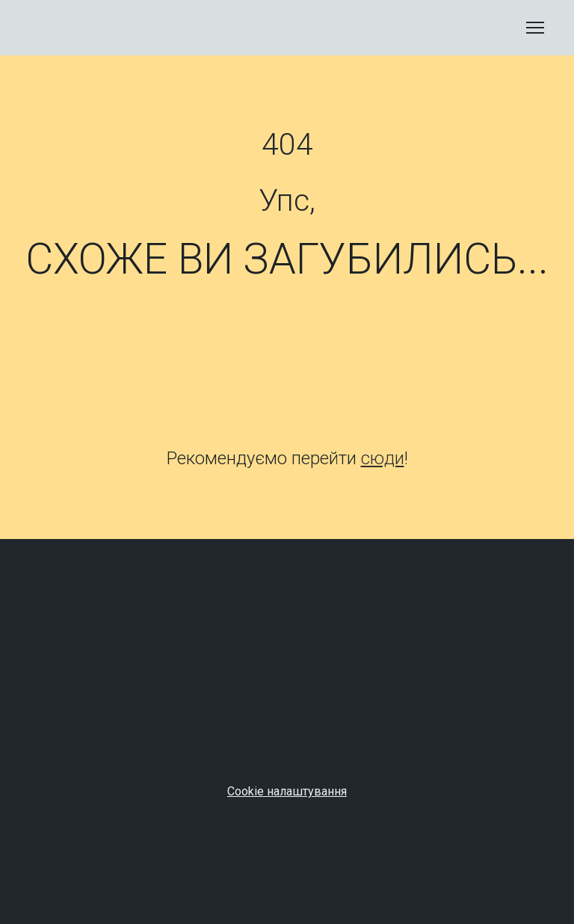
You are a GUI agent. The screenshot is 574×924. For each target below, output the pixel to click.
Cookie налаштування (287, 791)
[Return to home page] (62, 28)
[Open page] (287, 370)
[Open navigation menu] (535, 28)
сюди (383, 458)
